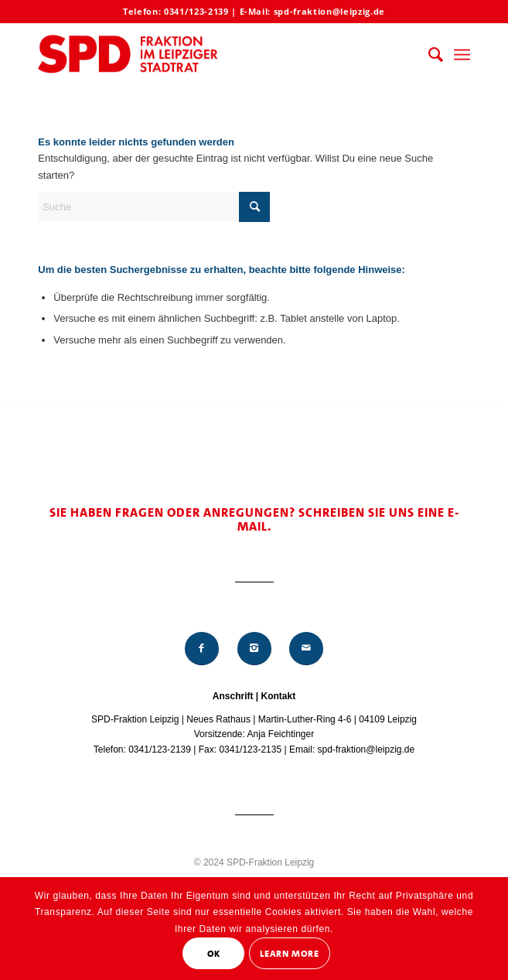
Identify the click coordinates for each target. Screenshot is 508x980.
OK (214, 954)
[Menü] (462, 55)
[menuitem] (428, 55)
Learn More (289, 954)
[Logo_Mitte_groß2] (211, 55)
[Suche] (428, 55)
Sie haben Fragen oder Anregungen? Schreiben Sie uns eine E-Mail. (254, 519)
